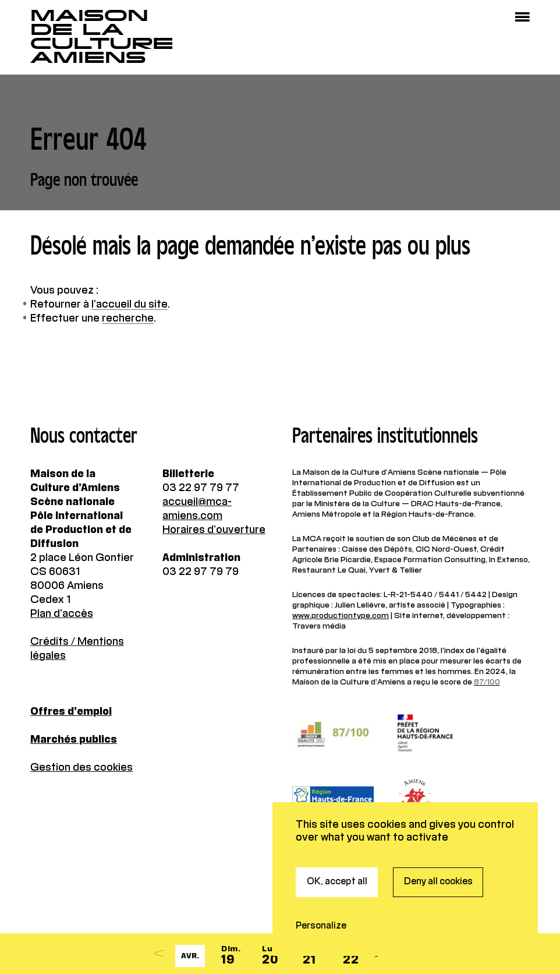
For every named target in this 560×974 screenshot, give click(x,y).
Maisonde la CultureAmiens (102, 37)
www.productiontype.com (341, 616)
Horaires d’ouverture (214, 530)
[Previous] (159, 954)
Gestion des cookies (81, 768)
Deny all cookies (438, 837)
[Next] (380, 954)
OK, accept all (337, 837)
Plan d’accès (62, 614)
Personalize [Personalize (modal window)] (321, 881)
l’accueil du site (130, 305)
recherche (128, 319)
